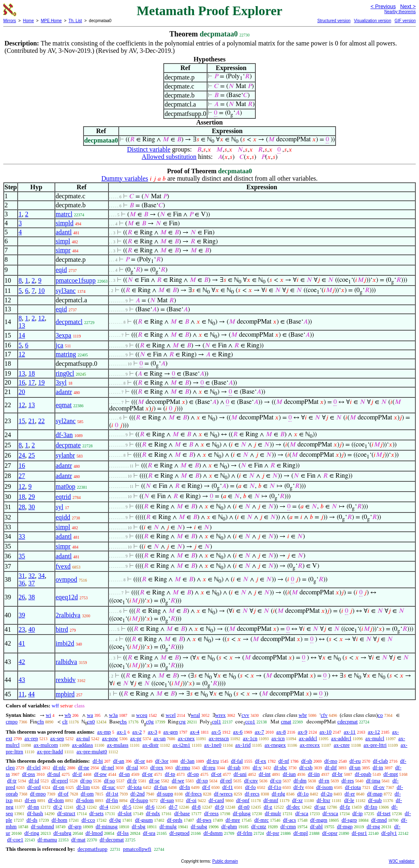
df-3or (162, 761)
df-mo (331, 761)
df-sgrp (349, 820)
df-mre (233, 820)
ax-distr (151, 745)
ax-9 (303, 732)
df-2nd (138, 794)
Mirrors (10, 21)
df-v (257, 767)
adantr (64, 392)
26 (22, 597)
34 (41, 576)
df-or (140, 761)
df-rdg (278, 794)
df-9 (219, 807)
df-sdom (85, 800)
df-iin (314, 774)
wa (90, 715)
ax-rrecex (310, 745)
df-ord (34, 787)
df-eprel (60, 781)
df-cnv (251, 781)
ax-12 (374, 732)
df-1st (112, 794)
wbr (303, 715)
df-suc (109, 787)
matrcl (64, 214)
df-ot (216, 774)
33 (22, 536)
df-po (86, 781)
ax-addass (82, 745)
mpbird (65, 694)
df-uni (240, 774)
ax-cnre (342, 745)
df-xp (202, 781)
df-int (265, 774)
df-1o (303, 794)
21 (32, 421)
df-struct (66, 813)
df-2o (327, 794)
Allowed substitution (169, 157)
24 (22, 455)
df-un (355, 767)
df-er (350, 794)
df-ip (357, 813)
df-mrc (261, 820)
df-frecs (194, 794)
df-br (337, 774)
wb (68, 715)
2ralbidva (68, 615)
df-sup (167, 800)
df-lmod (94, 833)
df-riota (353, 787)
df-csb (306, 767)
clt (65, 722)
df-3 (81, 807)
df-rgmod (179, 833)
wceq (142, 715)
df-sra (149, 833)
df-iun (289, 774)
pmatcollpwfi (137, 849)
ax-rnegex (275, 745)
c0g (150, 722)
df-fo (250, 787)
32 (32, 576)
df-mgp (345, 826)
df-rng (373, 826)
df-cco (88, 820)
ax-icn (278, 738)
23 (22, 629)
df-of (63, 794)
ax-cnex (186, 738)
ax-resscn (219, 738)
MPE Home (51, 21)
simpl (63, 241)
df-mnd (379, 820)
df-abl (317, 826)
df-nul (54, 774)
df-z (268, 807)
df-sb (307, 761)
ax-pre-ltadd (50, 751)
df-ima (373, 781)
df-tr (12, 781)
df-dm (300, 781)
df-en (30, 800)
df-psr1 (360, 833)
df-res (348, 781)
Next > (408, 6)
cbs (123, 722)
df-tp (170, 774)
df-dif (331, 767)
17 (32, 382)
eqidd (63, 517)
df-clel (34, 767)
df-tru (213, 761)
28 (22, 507)
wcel (171, 715)
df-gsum (144, 820)
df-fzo (371, 807)
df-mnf (271, 800)
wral (195, 715)
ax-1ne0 (213, 745)
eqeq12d (67, 597)
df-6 (150, 807)
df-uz (320, 807)
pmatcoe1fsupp (76, 280)
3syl (61, 382)
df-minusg (107, 826)
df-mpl (301, 833)
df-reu (209, 767)
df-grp (75, 826)
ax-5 (216, 732)
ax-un (160, 738)
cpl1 (216, 722)
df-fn (185, 787)
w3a (113, 715)
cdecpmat (347, 722)
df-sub (375, 800)
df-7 (173, 807)
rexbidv (66, 680)
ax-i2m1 (181, 745)
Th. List (75, 21)
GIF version (405, 21)
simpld (65, 223)
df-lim (83, 787)
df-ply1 (389, 833)
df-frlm (245, 833)
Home (28, 21)
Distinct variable (149, 149)
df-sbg (139, 826)
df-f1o (275, 787)
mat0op (65, 486)
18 (32, 373)
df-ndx (153, 813)
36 (22, 583)
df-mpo (38, 794)
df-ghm (229, 826)
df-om (87, 794)
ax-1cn (250, 738)
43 (22, 680)
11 (21, 694)
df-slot (125, 813)
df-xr (297, 800)
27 (22, 476)
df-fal (237, 761)
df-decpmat (112, 840)
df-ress (211, 813)
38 (32, 597)
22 (41, 421)
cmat (286, 722)
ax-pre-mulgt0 (92, 751)
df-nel (108, 767)
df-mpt (391, 774)
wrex (221, 715)
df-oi (191, 800)
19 (41, 382)
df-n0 (243, 807)
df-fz (345, 807)
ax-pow (110, 738)
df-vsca (330, 813)
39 (22, 615)
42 (22, 662)
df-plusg (242, 813)
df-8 (196, 807)
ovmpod (66, 579)
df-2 (58, 807)
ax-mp (104, 732)
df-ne (84, 767)
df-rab (234, 767)
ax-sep (57, 738)
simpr (63, 250)
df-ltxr (323, 800)
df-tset (384, 813)
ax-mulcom (46, 745)
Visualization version (373, 21)
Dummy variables (125, 178)
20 (22, 392)
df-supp (165, 794)
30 (32, 507)
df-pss (29, 774)
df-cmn (288, 826)
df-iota (135, 787)
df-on (59, 787)
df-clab (380, 761)
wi (48, 715)
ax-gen (170, 732)
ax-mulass (118, 745)
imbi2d (65, 643)
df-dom (56, 800)
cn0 (91, 722)
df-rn (324, 781)
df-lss (123, 833)
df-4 (104, 807)
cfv (324, 715)
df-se (154, 781)
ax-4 (195, 732)
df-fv (299, 787)
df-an (118, 761)
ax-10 (326, 732)
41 (22, 643)
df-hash (35, 813)
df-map (375, 794)
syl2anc (66, 421)
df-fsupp (139, 800)
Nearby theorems (400, 12)
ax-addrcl (341, 738)
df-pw (100, 774)
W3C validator (402, 861)
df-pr (147, 774)
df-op (193, 774)
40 (32, 629)
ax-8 (281, 732)
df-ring (32, 833)
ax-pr (136, 738)
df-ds (32, 820)
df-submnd (42, 826)
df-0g (115, 820)
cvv (245, 715)
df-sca (302, 813)
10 (41, 291)
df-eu (355, 761)
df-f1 (228, 787)
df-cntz (259, 826)
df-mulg (168, 826)
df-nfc (59, 767)
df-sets (96, 813)
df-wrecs (223, 794)
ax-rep (31, 738)
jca (60, 345)
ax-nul (83, 738)
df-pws (204, 820)
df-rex (157, 767)
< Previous (383, 6)
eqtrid (63, 497)
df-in (378, 767)
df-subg (199, 826)
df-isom (324, 787)
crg (182, 722)
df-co (276, 781)
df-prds (175, 820)
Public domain (225, 861)
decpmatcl (69, 322)
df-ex (260, 761)
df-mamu (47, 840)
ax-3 (152, 732)
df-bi (98, 761)
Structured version (334, 21)
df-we (178, 781)
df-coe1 (15, 840)
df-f (206, 787)
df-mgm (319, 820)
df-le (349, 800)
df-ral (132, 767)
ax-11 (350, 732)
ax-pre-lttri (375, 745)
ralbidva (66, 662)
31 (22, 576)
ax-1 (122, 732)
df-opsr (330, 833)
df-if (77, 774)
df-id (34, 781)
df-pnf (243, 800)
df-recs (252, 794)
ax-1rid (243, 745)
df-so (109, 781)
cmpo (12, 722)
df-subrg (62, 833)
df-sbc (280, 767)
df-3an (64, 435)
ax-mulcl (375, 738)
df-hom (59, 820)
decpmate (68, 445)
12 (41, 318)
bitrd (62, 629)
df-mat (78, 840)
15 (22, 421)
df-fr (132, 781)
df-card (216, 800)
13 (22, 325)
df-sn (125, 774)
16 (22, 382)
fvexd (63, 566)
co (380, 715)
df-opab (363, 774)
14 (22, 335)
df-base (182, 813)
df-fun (161, 787)
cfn (41, 722)
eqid (61, 270)
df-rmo (183, 767)
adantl (64, 232)
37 (32, 583)
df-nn (33, 807)
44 (32, 694)
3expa (63, 335)
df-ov (379, 787)
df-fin (112, 800)
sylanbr (65, 455)
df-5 (127, 807)
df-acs (290, 820)
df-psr (273, 833)
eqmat (64, 405)
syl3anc (66, 291)
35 (22, 556)
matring (66, 354)
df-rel (226, 781)
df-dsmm (213, 833)
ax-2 (137, 732)
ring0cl (65, 373)
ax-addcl (308, 738)
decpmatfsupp (92, 849)
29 (32, 497)
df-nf (284, 761)
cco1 (250, 722)
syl (60, 507)
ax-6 (238, 732)
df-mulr (273, 813)
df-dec (293, 807)
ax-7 (259, 732)
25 (32, 455)
